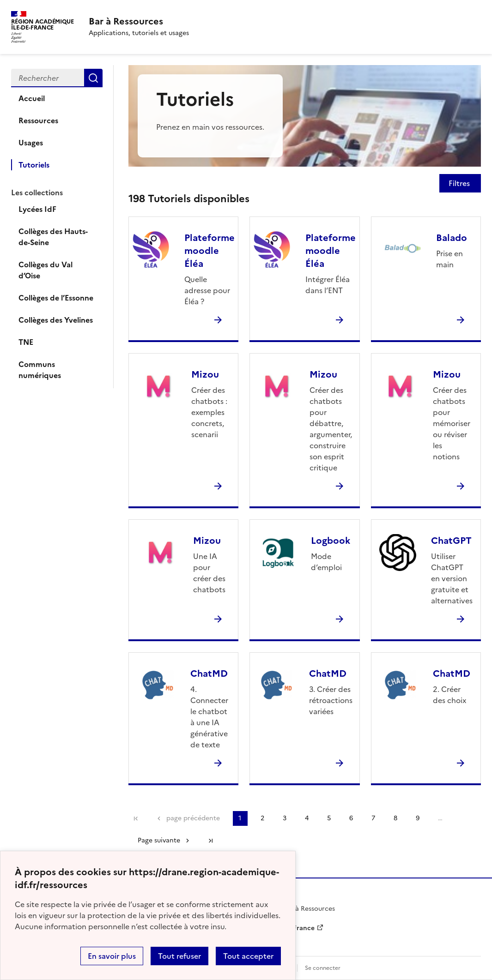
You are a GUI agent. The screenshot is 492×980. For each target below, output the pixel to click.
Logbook (331, 541)
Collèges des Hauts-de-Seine (53, 237)
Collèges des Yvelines (56, 320)
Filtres (460, 183)
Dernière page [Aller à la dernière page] (211, 841)
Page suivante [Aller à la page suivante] (159, 840)
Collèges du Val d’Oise (46, 270)
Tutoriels (34, 165)
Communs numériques (40, 370)
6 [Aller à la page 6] (351, 818)
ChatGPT (451, 541)
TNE (26, 342)
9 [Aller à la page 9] (418, 818)
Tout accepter (248, 956)
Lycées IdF (37, 209)
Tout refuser (179, 956)
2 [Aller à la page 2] (262, 818)
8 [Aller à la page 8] (395, 818)
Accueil (32, 98)
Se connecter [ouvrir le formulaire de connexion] (323, 968)
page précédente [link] (193, 818)
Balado (452, 238)
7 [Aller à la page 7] (373, 818)
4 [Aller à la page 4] (307, 818)
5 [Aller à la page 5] (329, 818)
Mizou (205, 374)
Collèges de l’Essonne (56, 298)
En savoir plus (112, 956)
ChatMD (209, 673)
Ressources (38, 120)
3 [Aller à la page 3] (285, 818)
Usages (31, 143)
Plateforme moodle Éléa (210, 251)
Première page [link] (136, 818)
